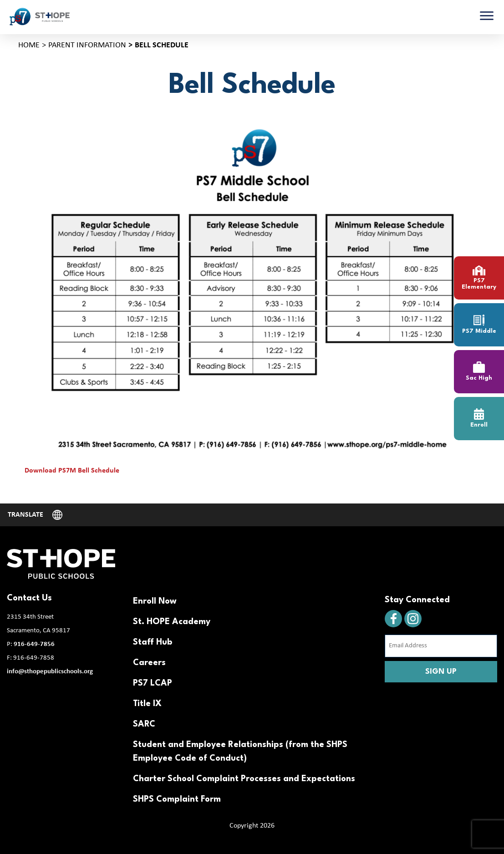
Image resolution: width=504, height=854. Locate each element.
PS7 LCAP (153, 683)
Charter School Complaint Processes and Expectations (244, 779)
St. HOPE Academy (172, 622)
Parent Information (87, 45)
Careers (149, 663)
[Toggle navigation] (487, 17)
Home (29, 45)
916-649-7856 (34, 644)
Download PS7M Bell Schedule (72, 471)
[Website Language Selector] (35, 515)
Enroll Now (155, 601)
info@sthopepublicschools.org (50, 672)
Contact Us (29, 598)
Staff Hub (153, 642)
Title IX (147, 704)
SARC (144, 724)
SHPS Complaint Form (177, 799)
